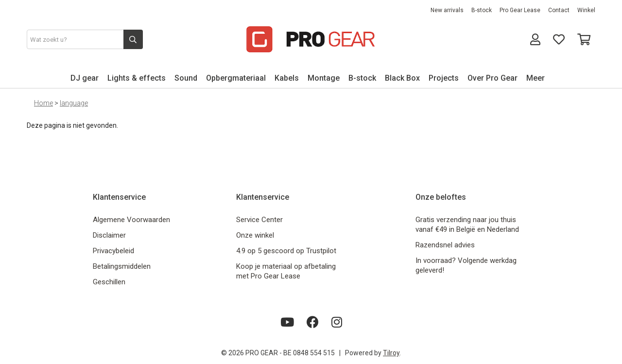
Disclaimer (109, 235)
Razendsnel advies (445, 245)
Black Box (402, 78)
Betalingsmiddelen (122, 266)
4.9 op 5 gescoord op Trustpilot (286, 251)
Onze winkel (255, 235)
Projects (444, 78)
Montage (324, 78)
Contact (559, 10)
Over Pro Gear (492, 78)
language (74, 103)
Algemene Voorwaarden (131, 220)
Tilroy (391, 353)
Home (43, 103)
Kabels (287, 78)
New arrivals (447, 10)
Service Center (259, 220)
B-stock (482, 10)
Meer (536, 78)
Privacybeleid (113, 251)
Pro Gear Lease (520, 10)
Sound (186, 78)
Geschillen (109, 282)
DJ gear (85, 78)
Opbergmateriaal (236, 78)
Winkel (586, 10)
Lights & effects (137, 78)
